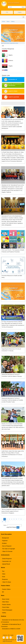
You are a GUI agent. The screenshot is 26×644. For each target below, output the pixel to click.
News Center (6, 599)
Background (5, 538)
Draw (4, 577)
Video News (5, 602)
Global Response (7, 559)
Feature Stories (6, 605)
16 (5, 522)
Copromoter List (7, 561)
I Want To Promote (7, 551)
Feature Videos (6, 589)
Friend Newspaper (7, 610)
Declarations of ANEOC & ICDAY (11, 629)
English (20, 12)
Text (3, 571)
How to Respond (7, 546)
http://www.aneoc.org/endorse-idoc (10, 43)
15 (2, 522)
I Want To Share (7, 582)
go (18, 527)
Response (5, 579)
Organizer (5, 541)
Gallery (13, 22)
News (8, 22)
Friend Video (6, 607)
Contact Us (5, 635)
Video (4, 574)
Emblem (4, 543)
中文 (7, 12)
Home (4, 22)
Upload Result (6, 564)
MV (3, 592)
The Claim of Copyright (8, 549)
